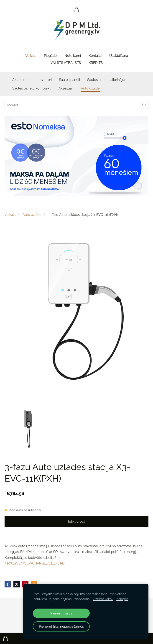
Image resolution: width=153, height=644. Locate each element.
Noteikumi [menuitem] (73, 56)
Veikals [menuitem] (31, 56)
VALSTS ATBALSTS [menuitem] (66, 63)
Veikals (10, 215)
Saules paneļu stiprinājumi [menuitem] (108, 80)
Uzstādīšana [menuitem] (119, 56)
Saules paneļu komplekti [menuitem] (32, 88)
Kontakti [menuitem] (95, 56)
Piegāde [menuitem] (50, 56)
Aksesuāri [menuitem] (66, 88)
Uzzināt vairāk (103, 599)
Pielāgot (122, 599)
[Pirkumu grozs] (76, 10)
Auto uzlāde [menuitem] (90, 88)
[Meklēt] (76, 105)
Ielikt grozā (77, 522)
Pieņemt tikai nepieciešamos (61, 626)
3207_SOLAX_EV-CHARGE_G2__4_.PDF (36, 563)
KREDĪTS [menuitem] (96, 63)
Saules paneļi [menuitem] (69, 80)
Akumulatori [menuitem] (22, 80)
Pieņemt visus (61, 613)
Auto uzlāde (32, 215)
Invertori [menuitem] (45, 80)
